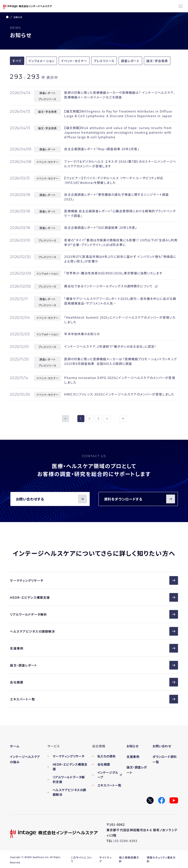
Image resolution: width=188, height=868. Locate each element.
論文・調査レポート (94, 665)
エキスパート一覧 (94, 699)
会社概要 (94, 682)
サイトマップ (105, 859)
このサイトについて (81, 859)
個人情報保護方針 (129, 859)
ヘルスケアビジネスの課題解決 (94, 631)
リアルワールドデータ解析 (94, 614)
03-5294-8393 (126, 841)
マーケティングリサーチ (94, 580)
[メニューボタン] (181, 7)
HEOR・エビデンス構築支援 (94, 597)
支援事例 (94, 648)
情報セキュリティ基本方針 (161, 859)
